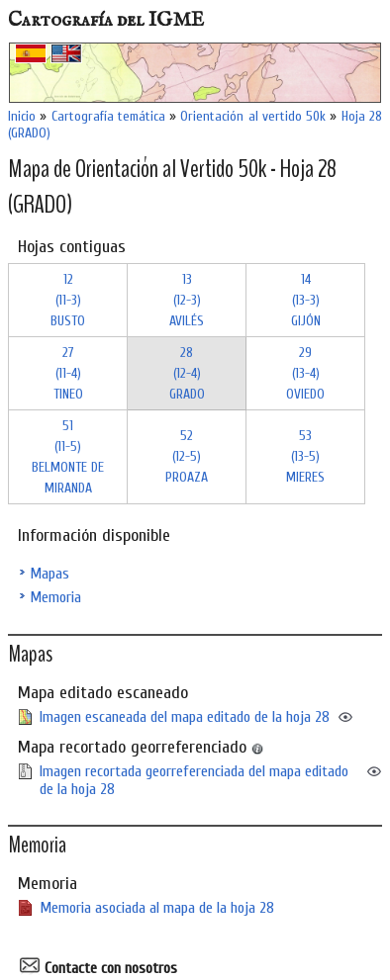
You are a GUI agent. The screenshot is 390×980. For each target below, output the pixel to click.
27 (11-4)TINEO (68, 373)
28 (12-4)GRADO (187, 373)
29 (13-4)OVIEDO (305, 373)
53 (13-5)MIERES (305, 456)
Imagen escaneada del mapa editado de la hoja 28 (185, 717)
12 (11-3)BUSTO (68, 300)
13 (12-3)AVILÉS (187, 300)
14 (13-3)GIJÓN (306, 300)
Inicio (22, 116)
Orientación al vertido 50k (253, 116)
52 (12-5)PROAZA (187, 456)
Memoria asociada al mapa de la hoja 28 (157, 908)
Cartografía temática (108, 116)
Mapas (49, 574)
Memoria (55, 597)
